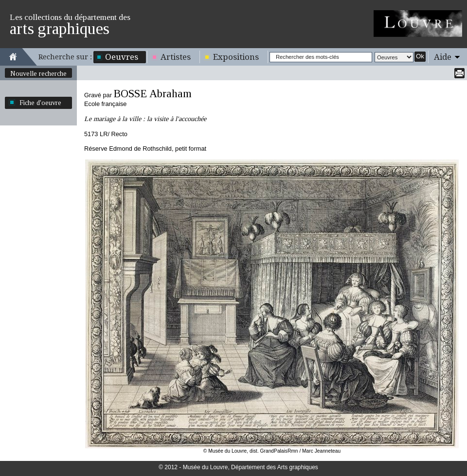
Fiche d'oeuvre (40, 103)
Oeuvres (122, 57)
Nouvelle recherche (38, 73)
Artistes (176, 57)
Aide (443, 57)
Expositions (236, 57)
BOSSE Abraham (153, 94)
